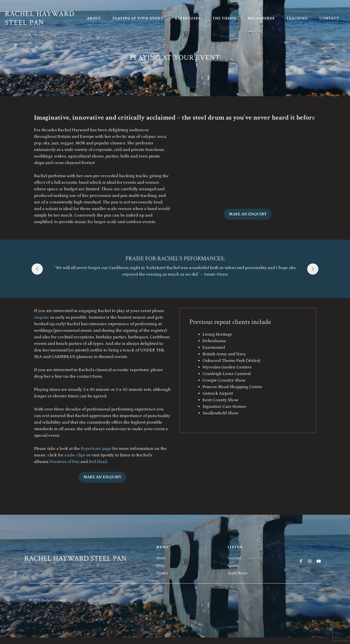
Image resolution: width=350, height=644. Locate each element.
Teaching (297, 18)
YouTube (234, 558)
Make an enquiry (248, 214)
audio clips (75, 455)
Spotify (233, 566)
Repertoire (188, 18)
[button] (154, 287)
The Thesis (224, 18)
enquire (42, 317)
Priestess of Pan (64, 462)
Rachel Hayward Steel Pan (40, 18)
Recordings (261, 18)
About (94, 18)
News (160, 566)
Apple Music (238, 573)
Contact (329, 18)
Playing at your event (138, 18)
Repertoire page (96, 449)
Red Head (98, 462)
